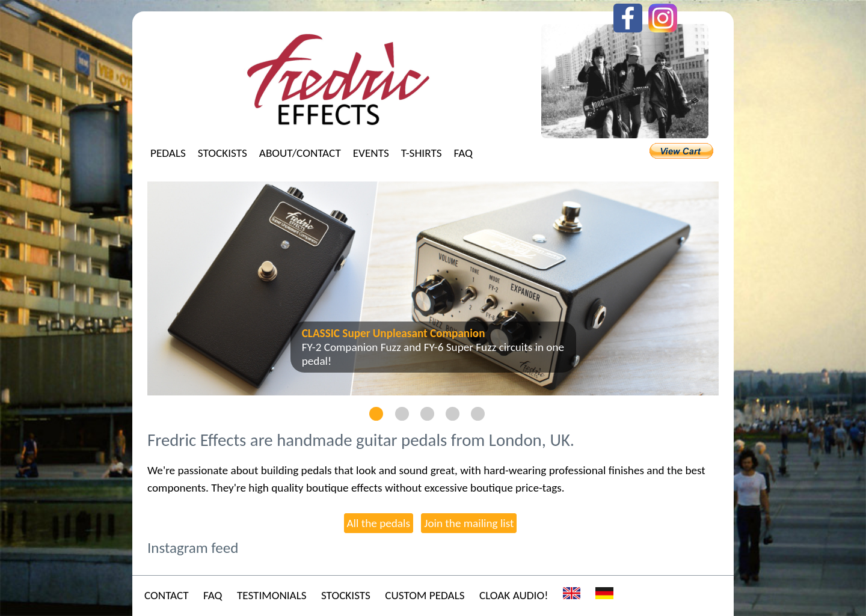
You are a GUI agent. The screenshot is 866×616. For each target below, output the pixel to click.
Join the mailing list (469, 523)
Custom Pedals (425, 595)
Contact (167, 595)
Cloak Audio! (514, 595)
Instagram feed (193, 548)
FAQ (463, 153)
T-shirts (422, 153)
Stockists (223, 153)
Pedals (168, 153)
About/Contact (300, 153)
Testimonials (272, 595)
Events (371, 153)
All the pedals (379, 523)
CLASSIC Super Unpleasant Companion (394, 333)
